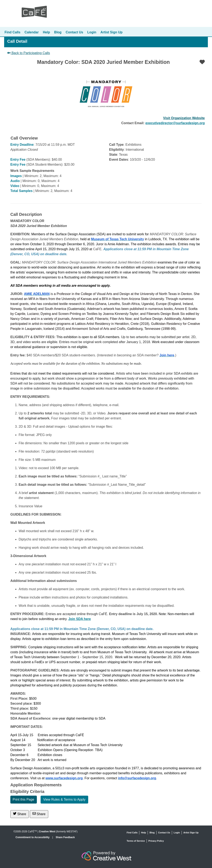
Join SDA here (80, 619)
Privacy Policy (156, 841)
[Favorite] (202, 62)
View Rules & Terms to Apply (64, 799)
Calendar (31, 32)
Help (46, 32)
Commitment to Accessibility (33, 837)
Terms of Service (136, 841)
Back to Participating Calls (29, 53)
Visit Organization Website (184, 118)
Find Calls (12, 32)
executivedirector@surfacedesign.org (175, 123)
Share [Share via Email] (39, 814)
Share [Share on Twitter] (20, 814)
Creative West (47, 832)
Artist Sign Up (111, 32)
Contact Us (74, 32)
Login (92, 32)
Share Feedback (65, 837)
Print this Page (23, 799)
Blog (58, 32)
